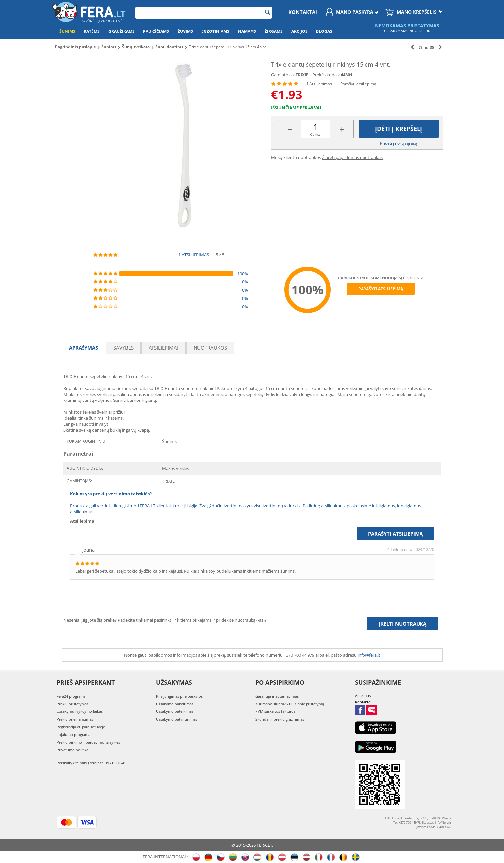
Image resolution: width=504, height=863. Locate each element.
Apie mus (363, 695)
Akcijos (299, 31)
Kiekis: (315, 134)
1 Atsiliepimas (319, 84)
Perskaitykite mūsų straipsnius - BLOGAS (91, 763)
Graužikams (121, 31)
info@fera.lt (369, 655)
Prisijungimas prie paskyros (179, 696)
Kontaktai (303, 12)
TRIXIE (302, 75)
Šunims (67, 31)
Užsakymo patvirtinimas (177, 719)
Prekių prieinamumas (75, 719)
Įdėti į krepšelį (399, 129)
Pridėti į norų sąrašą (399, 143)
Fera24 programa (71, 696)
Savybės (123, 348)
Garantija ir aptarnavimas (277, 696)
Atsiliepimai (164, 348)
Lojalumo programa (74, 735)
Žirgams (274, 31)
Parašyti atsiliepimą (358, 84)
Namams (247, 31)
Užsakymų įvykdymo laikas (80, 711)
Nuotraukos (210, 348)
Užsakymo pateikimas (175, 711)
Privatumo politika (73, 750)
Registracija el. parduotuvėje (81, 727)
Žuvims (185, 31)
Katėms (92, 31)
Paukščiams (156, 31)
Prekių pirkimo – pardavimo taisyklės (88, 742)
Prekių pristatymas (73, 704)
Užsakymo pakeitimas (175, 704)
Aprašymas (84, 348)
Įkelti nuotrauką (403, 624)
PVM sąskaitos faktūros (275, 711)
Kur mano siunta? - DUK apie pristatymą (290, 704)
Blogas (324, 31)
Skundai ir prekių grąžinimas (280, 719)
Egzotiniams (215, 31)
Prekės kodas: (326, 75)
